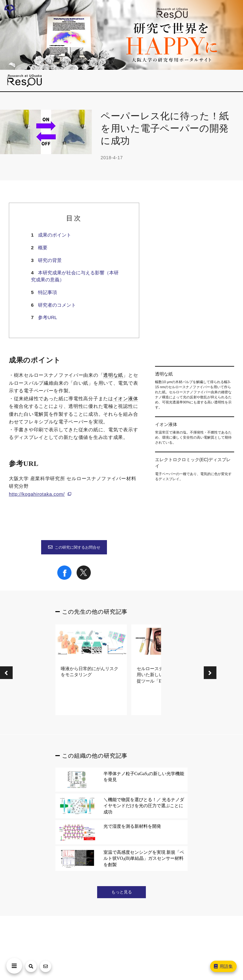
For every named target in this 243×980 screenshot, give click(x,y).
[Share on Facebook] (64, 578)
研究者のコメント (57, 305)
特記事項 (47, 292)
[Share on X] (84, 578)
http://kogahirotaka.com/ (37, 494)
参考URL (47, 317)
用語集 (223, 966)
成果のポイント (55, 235)
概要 (43, 248)
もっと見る (122, 892)
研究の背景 (50, 260)
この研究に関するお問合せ (74, 547)
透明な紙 (113, 375)
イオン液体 (126, 399)
